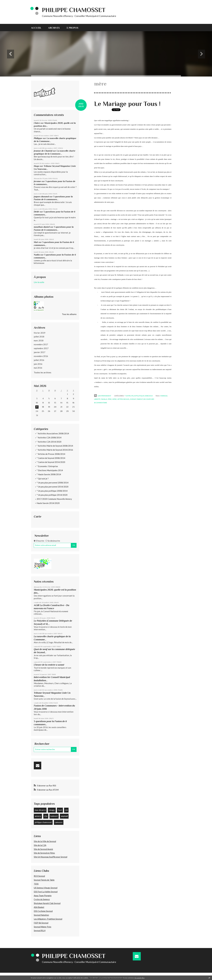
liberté (97, 399)
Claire (37, 123)
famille (104, 399)
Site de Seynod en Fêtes (44, 853)
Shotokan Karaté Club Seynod (47, 903)
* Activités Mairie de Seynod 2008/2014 (55, 446)
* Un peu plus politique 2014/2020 (52, 495)
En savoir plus (140, 978)
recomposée (149, 399)
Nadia (37, 255)
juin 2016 (38, 364)
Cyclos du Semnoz (42, 899)
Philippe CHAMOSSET (74, 10)
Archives (54, 28)
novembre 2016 (41, 356)
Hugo (37, 166)
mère (115, 399)
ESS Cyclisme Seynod (43, 911)
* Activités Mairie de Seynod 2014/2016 (55, 450)
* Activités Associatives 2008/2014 (53, 433)
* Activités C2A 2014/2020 (49, 442)
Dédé (36, 212)
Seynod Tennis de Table (44, 880)
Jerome (37, 181)
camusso (59, 822)
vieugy (52, 810)
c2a (46, 816)
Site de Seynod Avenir (43, 849)
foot (60, 810)
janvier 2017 (40, 352)
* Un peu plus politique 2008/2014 (52, 491)
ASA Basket (39, 907)
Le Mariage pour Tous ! (127, 104)
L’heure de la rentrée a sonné (49, 665)
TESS (36, 884)
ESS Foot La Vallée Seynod (46, 892)
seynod (64, 816)
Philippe (38, 138)
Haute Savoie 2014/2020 (48, 503)
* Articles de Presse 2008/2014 (51, 454)
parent (140, 399)
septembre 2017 (41, 348)
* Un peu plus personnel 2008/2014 (53, 483)
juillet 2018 (39, 337)
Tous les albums (69, 314)
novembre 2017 (41, 344)
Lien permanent (103, 396)
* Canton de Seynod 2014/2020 (51, 462)
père (110, 399)
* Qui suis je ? (43, 479)
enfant (133, 399)
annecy (38, 816)
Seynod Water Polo (43, 927)
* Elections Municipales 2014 (50, 470)
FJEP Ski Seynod (41, 923)
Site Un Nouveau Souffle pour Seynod (50, 857)
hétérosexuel (123, 399)
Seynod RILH (40, 930)
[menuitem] (38, 28)
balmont (54, 816)
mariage (164, 396)
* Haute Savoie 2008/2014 (49, 474)
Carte (38, 517)
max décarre (40, 810)
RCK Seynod (39, 876)
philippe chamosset (43, 822)
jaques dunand (41, 197)
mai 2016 (38, 368)
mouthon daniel (42, 227)
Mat (36, 242)
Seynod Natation (41, 915)
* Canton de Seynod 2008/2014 (51, 458)
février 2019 (40, 333)
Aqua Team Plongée (43, 896)
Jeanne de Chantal (43, 151)
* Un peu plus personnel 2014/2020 (53, 487)
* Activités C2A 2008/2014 (49, 438)
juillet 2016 (39, 360)
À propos (72, 28)
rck (66, 810)
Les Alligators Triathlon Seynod (48, 919)
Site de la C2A (40, 845)
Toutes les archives (43, 372)
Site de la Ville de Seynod (45, 841)
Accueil (36, 28)
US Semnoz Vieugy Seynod (46, 888)
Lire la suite (39, 282)
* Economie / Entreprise (47, 466)
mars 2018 (39, 340)
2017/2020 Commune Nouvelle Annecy (54, 499)
